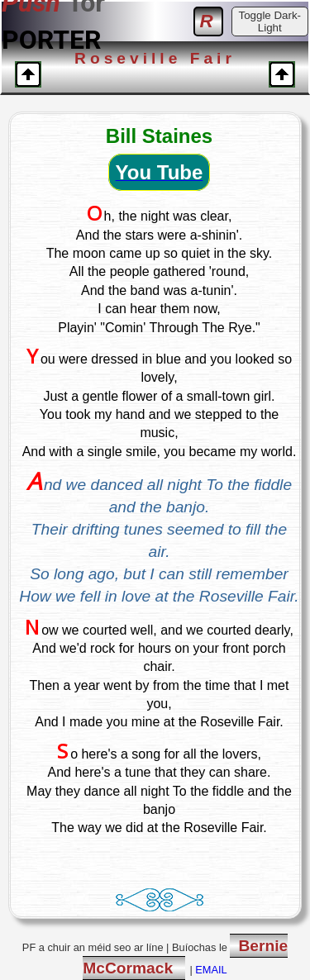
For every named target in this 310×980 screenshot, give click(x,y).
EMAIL (211, 970)
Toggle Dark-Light (269, 21)
